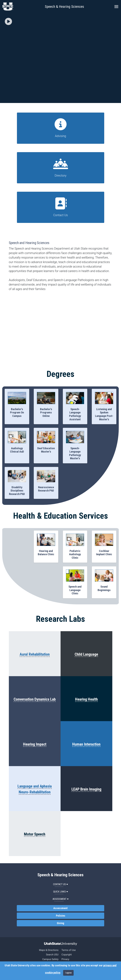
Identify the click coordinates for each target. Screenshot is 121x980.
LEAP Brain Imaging (86, 789)
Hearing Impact (35, 744)
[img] (8, 21)
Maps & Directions (49, 950)
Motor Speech (35, 834)
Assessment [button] (61, 899)
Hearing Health (86, 699)
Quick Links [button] (61, 892)
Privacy (65, 959)
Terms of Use (69, 950)
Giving (60, 923)
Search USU (52, 955)
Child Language (86, 654)
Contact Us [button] (60, 884)
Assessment (60, 908)
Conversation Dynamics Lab (35, 699)
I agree (68, 973)
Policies (61, 916)
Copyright (67, 955)
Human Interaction (86, 744)
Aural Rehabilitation (35, 654)
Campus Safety (50, 959)
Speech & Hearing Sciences (64, 7)
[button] (8, 22)
